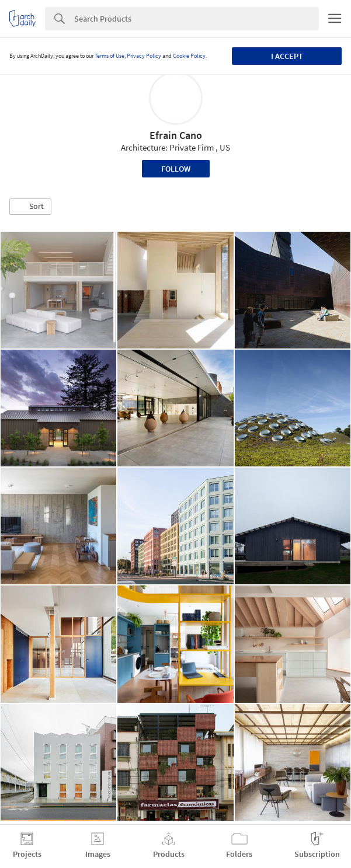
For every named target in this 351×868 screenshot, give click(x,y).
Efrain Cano (176, 135)
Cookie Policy (189, 56)
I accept (287, 56)
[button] (30, 207)
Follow (176, 169)
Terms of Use (110, 56)
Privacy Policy (144, 56)
